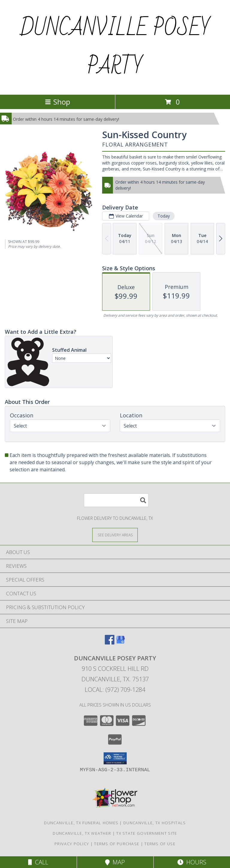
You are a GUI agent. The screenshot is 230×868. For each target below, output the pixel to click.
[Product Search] (116, 500)
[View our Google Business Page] (120, 643)
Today (164, 216)
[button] (115, 758)
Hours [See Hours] (192, 862)
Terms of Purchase (117, 844)
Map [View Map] (115, 862)
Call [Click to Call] (38, 862)
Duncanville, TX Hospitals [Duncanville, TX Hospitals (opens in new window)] (155, 823)
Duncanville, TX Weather (82, 833)
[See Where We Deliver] (115, 535)
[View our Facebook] (110, 643)
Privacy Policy (72, 844)
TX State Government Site (147, 833)
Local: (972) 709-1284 (115, 690)
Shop (57, 102)
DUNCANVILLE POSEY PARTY (115, 47)
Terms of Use (160, 844)
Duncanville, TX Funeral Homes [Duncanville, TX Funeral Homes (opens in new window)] (81, 823)
